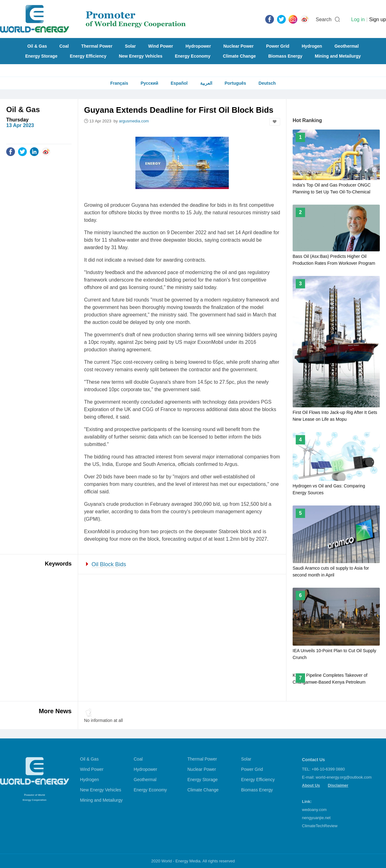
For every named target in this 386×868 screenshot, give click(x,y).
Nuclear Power (239, 46)
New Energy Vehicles (141, 56)
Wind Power (161, 46)
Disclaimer (338, 785)
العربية (206, 83)
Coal (64, 46)
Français (119, 83)
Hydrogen (312, 46)
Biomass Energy (285, 56)
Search (324, 19)
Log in (358, 19)
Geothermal (346, 46)
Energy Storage (41, 56)
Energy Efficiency (88, 56)
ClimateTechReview (320, 826)
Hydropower (198, 46)
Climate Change (239, 56)
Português (235, 83)
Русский (150, 83)
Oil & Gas (37, 46)
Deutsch (267, 83)
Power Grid (278, 46)
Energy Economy (193, 56)
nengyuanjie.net (316, 818)
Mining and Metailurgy (338, 56)
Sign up (378, 19)
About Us (311, 785)
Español (179, 83)
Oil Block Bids (109, 564)
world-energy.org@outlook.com (344, 777)
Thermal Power (97, 46)
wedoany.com (314, 810)
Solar (130, 46)
